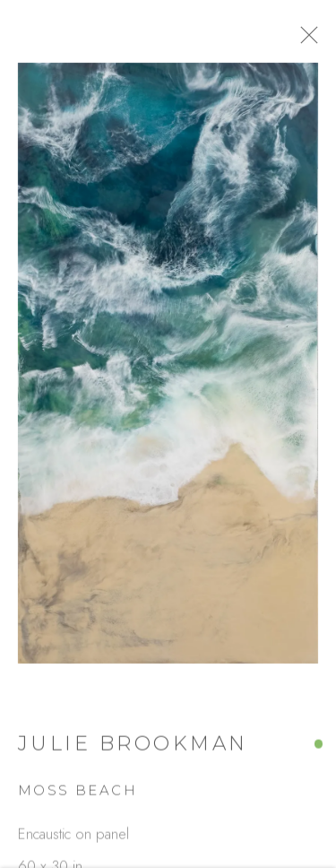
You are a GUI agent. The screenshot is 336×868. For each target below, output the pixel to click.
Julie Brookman (133, 751)
